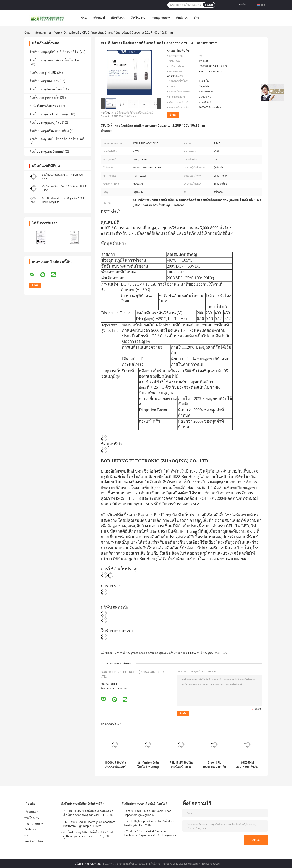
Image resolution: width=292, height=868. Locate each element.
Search (209, 5)
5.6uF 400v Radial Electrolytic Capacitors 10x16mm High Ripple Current (89, 824)
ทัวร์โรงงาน (138, 18)
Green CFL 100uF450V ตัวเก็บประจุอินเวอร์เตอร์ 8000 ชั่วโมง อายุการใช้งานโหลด (214, 765)
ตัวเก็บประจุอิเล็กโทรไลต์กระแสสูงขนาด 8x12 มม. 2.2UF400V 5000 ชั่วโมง (148, 765)
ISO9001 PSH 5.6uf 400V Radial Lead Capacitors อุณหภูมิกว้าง (148, 813)
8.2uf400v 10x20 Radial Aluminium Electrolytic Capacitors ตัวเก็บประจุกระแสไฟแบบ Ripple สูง (150, 834)
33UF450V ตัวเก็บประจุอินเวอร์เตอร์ (126, 653)
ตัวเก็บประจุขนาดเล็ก (44, 98)
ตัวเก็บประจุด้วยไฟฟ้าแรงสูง (49, 114)
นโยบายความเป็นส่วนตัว (88, 864)
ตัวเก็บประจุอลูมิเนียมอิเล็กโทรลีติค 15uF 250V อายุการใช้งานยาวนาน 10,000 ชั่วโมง (88, 835)
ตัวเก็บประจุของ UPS (44, 81)
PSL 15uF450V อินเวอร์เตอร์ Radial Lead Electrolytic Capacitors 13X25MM (181, 765)
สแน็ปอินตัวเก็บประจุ (44, 106)
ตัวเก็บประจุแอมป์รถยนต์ (47, 152)
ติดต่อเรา (182, 18)
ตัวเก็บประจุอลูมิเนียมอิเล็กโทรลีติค (54, 52)
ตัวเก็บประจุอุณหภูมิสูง (45, 123)
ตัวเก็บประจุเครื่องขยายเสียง (49, 131)
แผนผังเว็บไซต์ (34, 841)
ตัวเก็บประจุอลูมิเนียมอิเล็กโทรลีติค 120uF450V (171, 653)
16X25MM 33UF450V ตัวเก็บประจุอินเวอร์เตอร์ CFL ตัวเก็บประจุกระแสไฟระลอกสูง (247, 765)
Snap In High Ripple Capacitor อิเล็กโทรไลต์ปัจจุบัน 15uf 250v (149, 823)
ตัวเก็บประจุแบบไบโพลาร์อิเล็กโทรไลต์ (57, 139)
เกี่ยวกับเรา (118, 18)
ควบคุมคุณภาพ (161, 18)
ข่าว (196, 18)
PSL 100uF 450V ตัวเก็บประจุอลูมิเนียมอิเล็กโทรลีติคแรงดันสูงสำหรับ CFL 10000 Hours (88, 814)
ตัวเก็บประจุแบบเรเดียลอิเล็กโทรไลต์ (55, 60)
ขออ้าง (243, 5)
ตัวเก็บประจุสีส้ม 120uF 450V (212, 653)
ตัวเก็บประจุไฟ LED (43, 73)
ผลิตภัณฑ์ (99, 18)
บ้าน (84, 18)
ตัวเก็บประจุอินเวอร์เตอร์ (64, 33)
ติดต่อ (173, 115)
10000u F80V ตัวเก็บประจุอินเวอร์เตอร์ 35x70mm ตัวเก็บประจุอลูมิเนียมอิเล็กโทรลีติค (115, 765)
